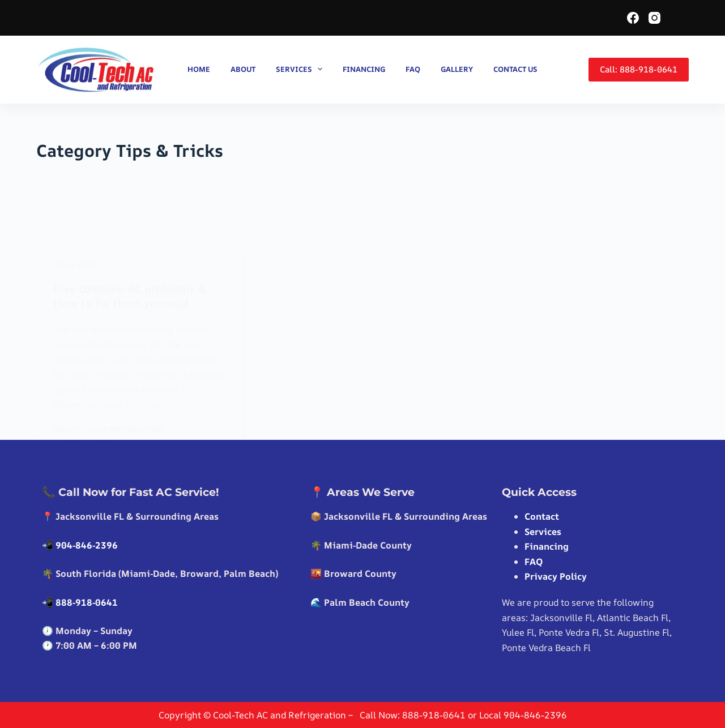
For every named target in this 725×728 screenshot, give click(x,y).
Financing (364, 69)
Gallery (457, 69)
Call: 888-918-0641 (639, 69)
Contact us (515, 69)
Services (302, 69)
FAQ (413, 69)
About (243, 69)
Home (199, 69)
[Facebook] (633, 18)
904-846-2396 (87, 545)
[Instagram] (654, 18)
